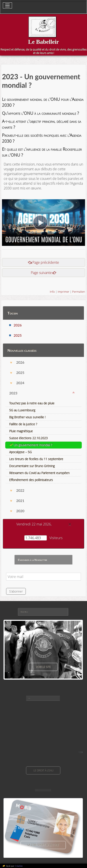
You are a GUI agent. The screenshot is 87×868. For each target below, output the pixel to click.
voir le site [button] (43, 667)
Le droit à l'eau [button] (43, 770)
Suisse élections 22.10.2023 (28, 438)
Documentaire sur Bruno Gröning (32, 466)
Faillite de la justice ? (23, 424)
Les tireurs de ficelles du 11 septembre (36, 459)
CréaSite (19, 866)
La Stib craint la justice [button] (43, 845)
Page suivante (41, 273)
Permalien (79, 292)
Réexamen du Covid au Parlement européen (39, 473)
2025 (18, 335)
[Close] (70, 524)
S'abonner (16, 591)
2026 (18, 325)
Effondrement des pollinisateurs (31, 480)
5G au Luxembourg (22, 410)
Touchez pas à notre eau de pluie (32, 403)
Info (52, 292)
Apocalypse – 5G (20, 452)
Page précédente (46, 262)
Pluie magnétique (21, 431)
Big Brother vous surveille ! (27, 417)
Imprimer (64, 292)
